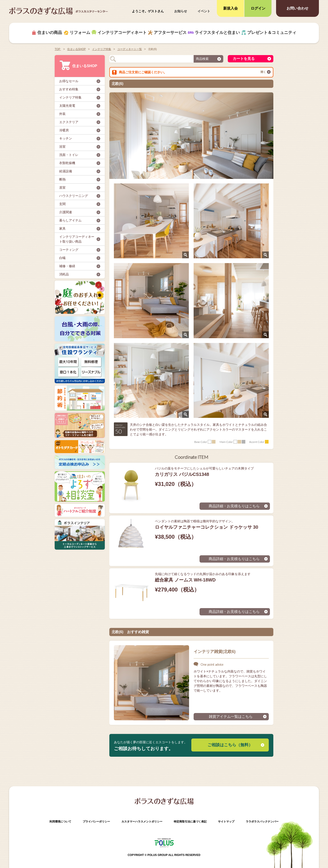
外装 (62, 114)
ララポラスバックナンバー (262, 822)
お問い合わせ (297, 8)
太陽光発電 (67, 106)
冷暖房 (64, 130)
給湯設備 (66, 171)
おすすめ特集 (69, 89)
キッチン (66, 138)
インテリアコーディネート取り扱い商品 (77, 239)
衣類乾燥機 (67, 163)
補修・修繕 (67, 266)
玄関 (62, 204)
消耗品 (64, 274)
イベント (204, 11)
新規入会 (231, 8)
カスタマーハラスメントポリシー (142, 822)
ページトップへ (317, 841)
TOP (58, 49)
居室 (62, 188)
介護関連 (66, 212)
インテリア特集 (70, 97)
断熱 (62, 179)
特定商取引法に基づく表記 (190, 822)
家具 (62, 228)
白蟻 (62, 258)
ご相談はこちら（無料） (230, 745)
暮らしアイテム (70, 220)
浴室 (62, 147)
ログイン (258, 8)
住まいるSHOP (78, 65)
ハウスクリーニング (74, 196)
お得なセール (69, 81)
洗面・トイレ (69, 155)
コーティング (69, 250)
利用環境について (60, 822)
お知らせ (181, 11)
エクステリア (69, 122)
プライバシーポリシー (96, 822)
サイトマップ (226, 822)
